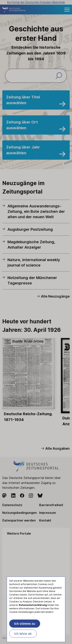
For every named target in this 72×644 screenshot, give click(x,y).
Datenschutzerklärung (33, 605)
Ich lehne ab (23, 634)
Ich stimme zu (25, 624)
